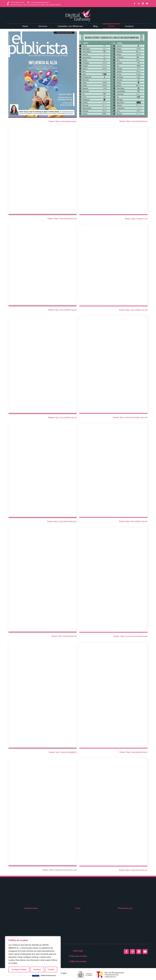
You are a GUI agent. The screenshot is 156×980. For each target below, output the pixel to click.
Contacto (129, 26)
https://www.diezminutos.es (137, 870)
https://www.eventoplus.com (65, 219)
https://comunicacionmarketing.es (134, 636)
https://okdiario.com (140, 219)
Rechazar (37, 969)
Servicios (43, 26)
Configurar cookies (19, 969)
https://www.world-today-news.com (134, 417)
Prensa (111, 26)
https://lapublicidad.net (67, 636)
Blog (95, 26)
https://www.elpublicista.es (66, 121)
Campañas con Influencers (70, 26)
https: (51, 870)
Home (25, 26)
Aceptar (51, 969)
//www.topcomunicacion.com (65, 870)
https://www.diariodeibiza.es (65, 522)
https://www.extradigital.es (66, 752)
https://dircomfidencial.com (66, 310)
